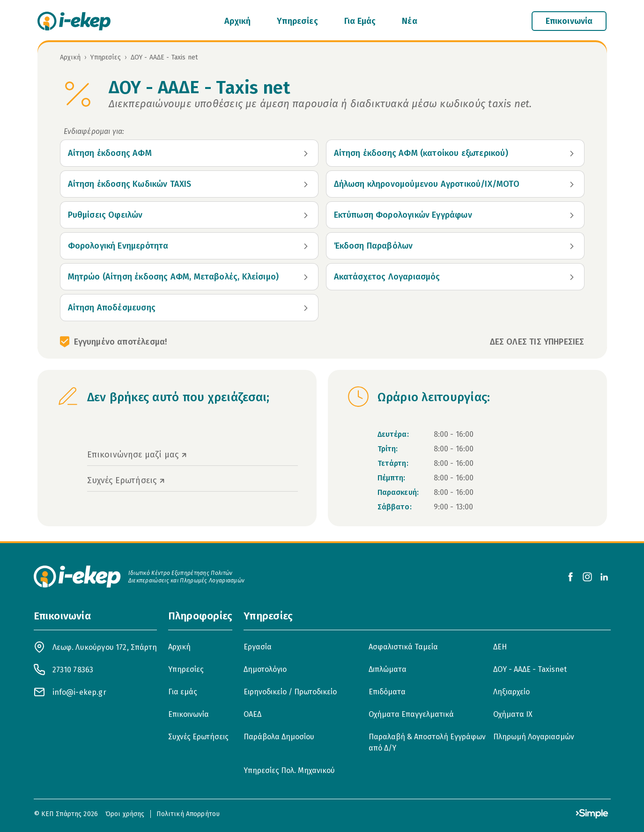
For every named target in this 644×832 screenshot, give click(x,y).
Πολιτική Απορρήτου (188, 814)
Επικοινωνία (189, 714)
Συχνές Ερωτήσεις (198, 737)
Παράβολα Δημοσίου (279, 737)
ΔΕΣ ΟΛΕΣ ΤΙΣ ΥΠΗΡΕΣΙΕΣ (537, 342)
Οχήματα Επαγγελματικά (411, 714)
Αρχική (237, 21)
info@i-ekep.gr (79, 692)
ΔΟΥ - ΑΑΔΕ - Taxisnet (530, 669)
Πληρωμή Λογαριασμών (534, 737)
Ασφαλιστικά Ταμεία (403, 647)
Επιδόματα (387, 692)
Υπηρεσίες (297, 21)
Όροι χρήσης (125, 814)
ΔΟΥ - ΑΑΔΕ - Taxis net (164, 57)
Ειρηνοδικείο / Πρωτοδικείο (290, 692)
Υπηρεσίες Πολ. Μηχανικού (289, 770)
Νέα (410, 21)
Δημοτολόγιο (265, 669)
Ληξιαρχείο (511, 692)
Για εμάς (183, 692)
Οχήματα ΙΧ (513, 714)
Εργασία (258, 647)
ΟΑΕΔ (252, 714)
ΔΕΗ (500, 647)
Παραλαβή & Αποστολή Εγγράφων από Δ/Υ (427, 742)
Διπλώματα (388, 669)
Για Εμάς (360, 21)
